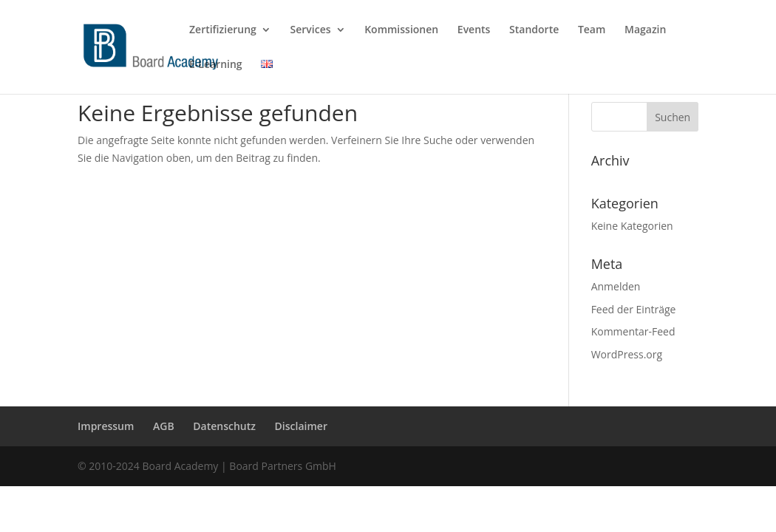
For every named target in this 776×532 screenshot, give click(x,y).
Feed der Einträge (634, 309)
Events (474, 30)
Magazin (645, 30)
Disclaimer (301, 426)
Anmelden (616, 286)
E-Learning (216, 65)
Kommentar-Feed (633, 331)
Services (310, 30)
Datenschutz (224, 426)
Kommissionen (401, 30)
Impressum (106, 426)
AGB (164, 426)
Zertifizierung (223, 30)
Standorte (534, 30)
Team (592, 30)
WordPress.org (627, 354)
